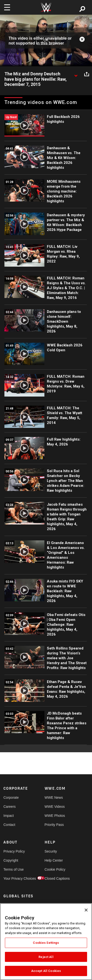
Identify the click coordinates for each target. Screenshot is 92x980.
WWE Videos (55, 807)
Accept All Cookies (46, 971)
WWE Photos (55, 816)
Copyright (11, 860)
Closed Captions (55, 878)
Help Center (54, 860)
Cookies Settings (46, 943)
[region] (46, 942)
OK (46, 40)
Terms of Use (13, 869)
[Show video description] (76, 74)
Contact (9, 825)
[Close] (86, 910)
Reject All (46, 957)
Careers (10, 807)
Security (51, 851)
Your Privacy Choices (14, 878)
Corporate (11, 798)
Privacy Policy (14, 851)
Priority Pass (54, 825)
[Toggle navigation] (7, 7)
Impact (9, 816)
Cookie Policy (55, 869)
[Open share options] (87, 74)
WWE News (54, 798)
